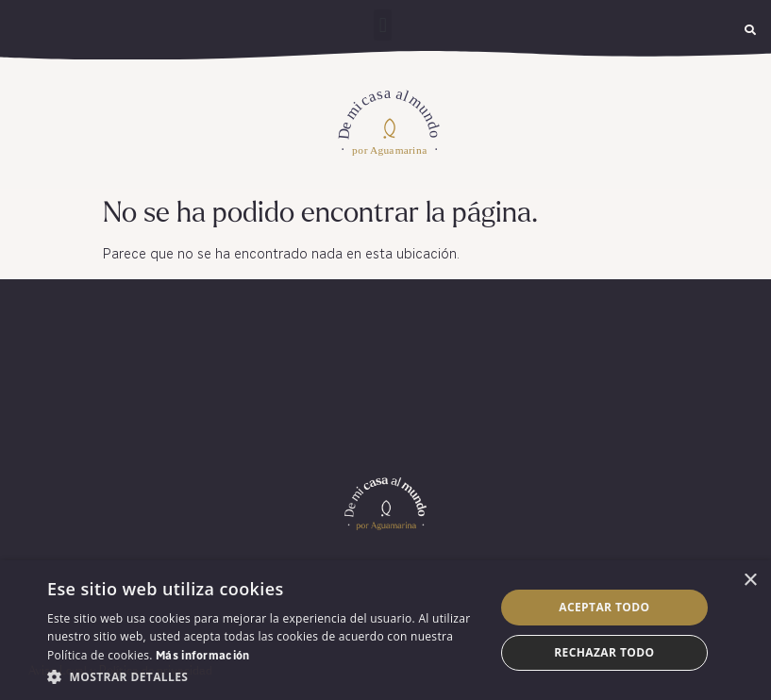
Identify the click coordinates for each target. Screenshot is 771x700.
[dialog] (385, 630)
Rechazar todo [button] (604, 652)
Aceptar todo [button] (604, 607)
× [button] (750, 581)
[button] (383, 25)
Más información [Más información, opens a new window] (203, 657)
